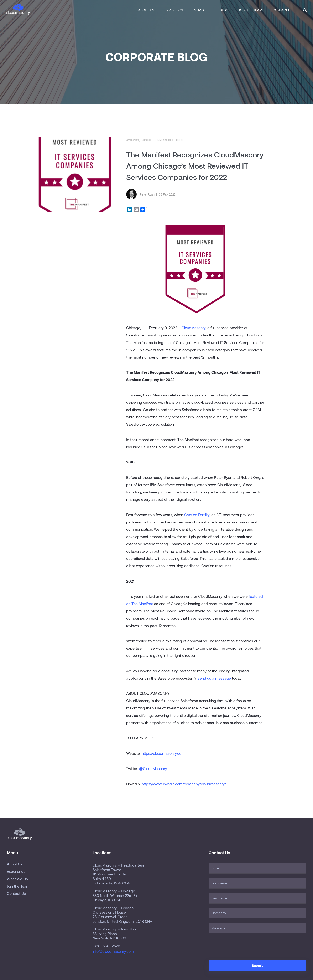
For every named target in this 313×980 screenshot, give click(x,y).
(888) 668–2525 (106, 946)
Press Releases (170, 140)
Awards (133, 140)
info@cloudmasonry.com (113, 951)
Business (148, 140)
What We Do (17, 879)
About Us (146, 10)
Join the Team (251, 10)
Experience (174, 10)
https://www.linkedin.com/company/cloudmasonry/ (184, 784)
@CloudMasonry (153, 769)
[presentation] (240, 946)
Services (202, 10)
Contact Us (283, 10)
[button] (305, 10)
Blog (224, 10)
